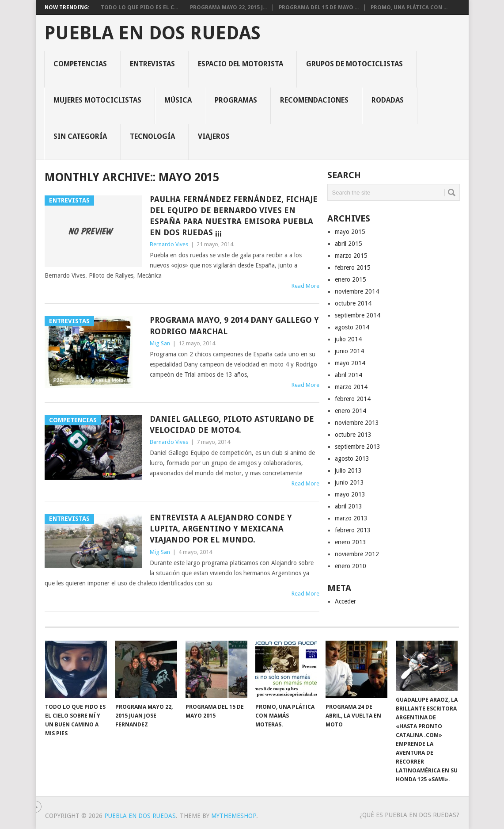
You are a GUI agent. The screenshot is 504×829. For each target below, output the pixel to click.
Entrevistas (152, 64)
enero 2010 (351, 566)
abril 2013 (349, 506)
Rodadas (388, 100)
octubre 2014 (353, 303)
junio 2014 (349, 351)
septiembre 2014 (358, 315)
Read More (305, 286)
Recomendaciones (314, 100)
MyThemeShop (234, 816)
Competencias (80, 64)
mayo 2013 (350, 494)
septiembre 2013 (358, 447)
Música (178, 100)
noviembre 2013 (357, 423)
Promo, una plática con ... (409, 8)
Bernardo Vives (169, 244)
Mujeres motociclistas (97, 100)
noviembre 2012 (357, 554)
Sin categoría (80, 136)
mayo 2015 (350, 232)
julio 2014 (348, 339)
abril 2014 (349, 375)
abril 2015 (349, 244)
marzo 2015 (351, 256)
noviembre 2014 (357, 291)
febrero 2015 (353, 267)
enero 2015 (351, 279)
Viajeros (214, 136)
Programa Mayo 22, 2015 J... (228, 8)
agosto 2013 (352, 458)
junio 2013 (349, 482)
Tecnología (152, 136)
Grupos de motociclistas (354, 64)
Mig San (160, 343)
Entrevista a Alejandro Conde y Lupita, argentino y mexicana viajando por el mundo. (221, 529)
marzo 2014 (351, 387)
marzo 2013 (351, 518)
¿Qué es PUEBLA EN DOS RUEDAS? (409, 815)
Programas (236, 100)
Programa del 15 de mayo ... (319, 8)
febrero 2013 (353, 530)
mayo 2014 (350, 363)
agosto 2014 (352, 327)
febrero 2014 (353, 399)
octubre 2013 (353, 435)
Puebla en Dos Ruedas (152, 33)
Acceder (345, 601)
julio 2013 (348, 470)
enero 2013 (351, 542)
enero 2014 (351, 411)
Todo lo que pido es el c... (139, 8)
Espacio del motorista (241, 64)
